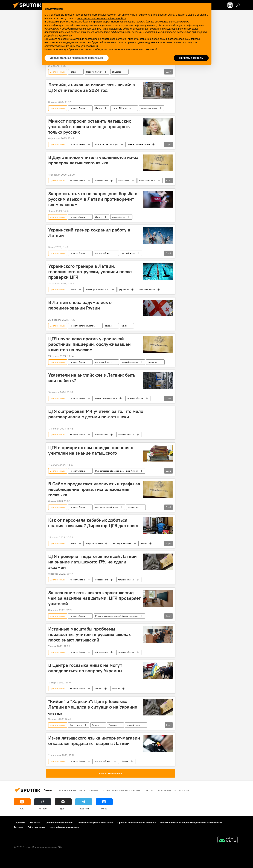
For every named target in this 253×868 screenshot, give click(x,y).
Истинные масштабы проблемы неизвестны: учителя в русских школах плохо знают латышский (90, 634)
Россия (184, 790)
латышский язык (149, 108)
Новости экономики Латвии (121, 790)
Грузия (108, 326)
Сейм (124, 326)
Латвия (73, 72)
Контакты (35, 823)
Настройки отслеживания (64, 827)
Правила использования (59, 823)
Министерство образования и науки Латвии (117, 471)
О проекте (20, 823)
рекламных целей (188, 29)
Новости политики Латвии (82, 326)
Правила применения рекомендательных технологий (191, 823)
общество (117, 72)
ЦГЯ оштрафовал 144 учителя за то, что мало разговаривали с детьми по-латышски (96, 414)
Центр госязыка (58, 72)
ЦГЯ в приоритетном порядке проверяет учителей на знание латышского (91, 450)
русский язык (119, 217)
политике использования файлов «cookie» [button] (101, 18)
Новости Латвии (94, 72)
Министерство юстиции (107, 144)
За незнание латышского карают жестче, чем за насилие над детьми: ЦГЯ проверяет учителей (94, 598)
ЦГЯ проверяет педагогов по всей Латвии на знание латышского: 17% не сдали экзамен (92, 562)
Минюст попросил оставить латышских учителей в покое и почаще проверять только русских (90, 127)
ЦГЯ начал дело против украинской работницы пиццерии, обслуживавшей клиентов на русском (89, 344)
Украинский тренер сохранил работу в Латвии (89, 233)
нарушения (133, 507)
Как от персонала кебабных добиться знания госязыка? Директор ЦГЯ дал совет (94, 523)
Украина (116, 688)
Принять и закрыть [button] (191, 58)
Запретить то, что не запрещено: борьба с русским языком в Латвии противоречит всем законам (93, 199)
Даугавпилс (124, 181)
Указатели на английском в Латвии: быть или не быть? (92, 378)
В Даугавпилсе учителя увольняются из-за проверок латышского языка (93, 160)
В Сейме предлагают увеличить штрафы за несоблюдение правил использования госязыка (94, 489)
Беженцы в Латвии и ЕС (98, 289)
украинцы (124, 289)
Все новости (67, 790)
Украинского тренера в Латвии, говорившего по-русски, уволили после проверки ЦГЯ (90, 272)
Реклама (18, 827)
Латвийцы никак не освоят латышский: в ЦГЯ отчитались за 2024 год (92, 88)
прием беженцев (130, 362)
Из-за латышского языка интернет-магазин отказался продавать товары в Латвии (94, 741)
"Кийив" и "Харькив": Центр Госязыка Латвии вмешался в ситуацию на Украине (93, 704)
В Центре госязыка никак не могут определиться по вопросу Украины (85, 668)
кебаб (144, 543)
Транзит (149, 790)
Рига (82, 790)
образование (102, 181)
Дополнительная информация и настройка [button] (77, 58)
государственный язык (107, 507)
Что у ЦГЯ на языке (121, 108)
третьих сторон (102, 22)
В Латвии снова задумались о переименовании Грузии (80, 305)
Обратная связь (36, 827)
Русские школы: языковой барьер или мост (117, 616)
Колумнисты (76, 725)
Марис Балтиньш (94, 543)
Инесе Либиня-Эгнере (139, 144)
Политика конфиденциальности (95, 823)
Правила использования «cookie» (137, 823)
